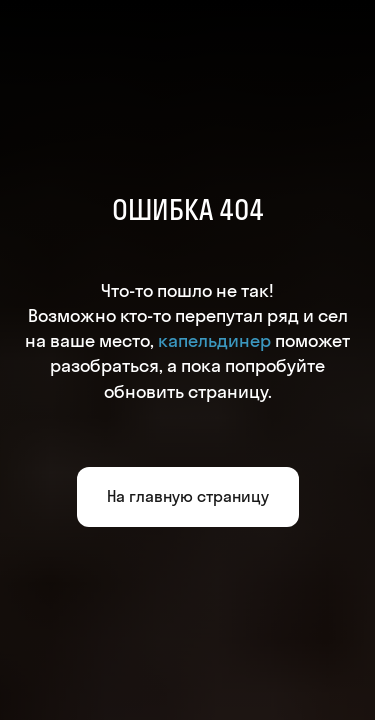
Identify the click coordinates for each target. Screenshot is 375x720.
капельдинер (214, 340)
